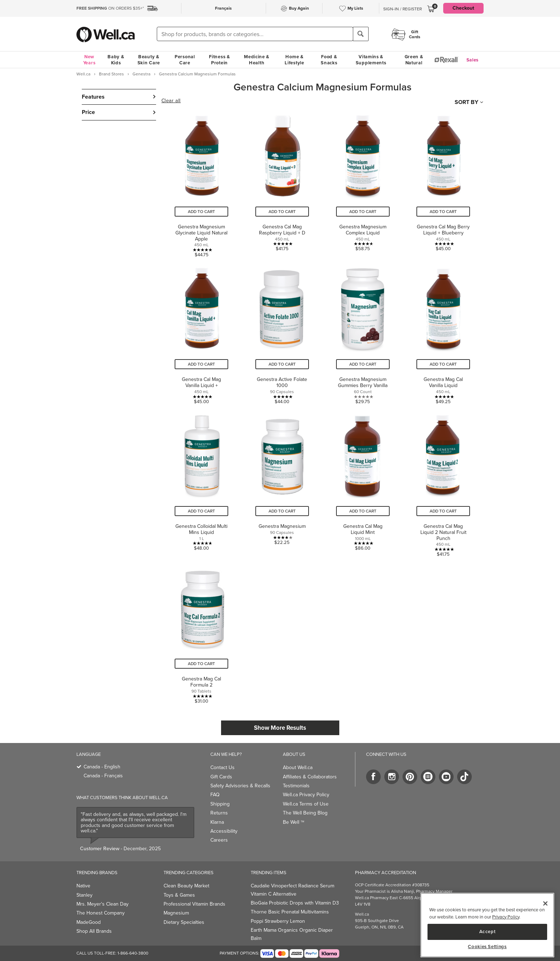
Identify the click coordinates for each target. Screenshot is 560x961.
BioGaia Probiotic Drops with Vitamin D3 (295, 903)
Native (83, 886)
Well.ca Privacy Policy (306, 795)
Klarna (217, 822)
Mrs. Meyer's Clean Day (102, 904)
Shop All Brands (94, 931)
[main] (487, 925)
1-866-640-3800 (133, 953)
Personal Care (185, 60)
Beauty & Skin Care (149, 60)
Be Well (294, 822)
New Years (89, 60)
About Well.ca (298, 767)
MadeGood (89, 922)
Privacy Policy (506, 917)
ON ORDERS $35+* (110, 8)
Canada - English (102, 767)
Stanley (84, 895)
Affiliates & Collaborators (310, 777)
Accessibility (224, 831)
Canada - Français (103, 776)
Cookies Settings (487, 947)
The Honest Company (101, 913)
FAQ (215, 795)
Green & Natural (414, 60)
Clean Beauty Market (186, 886)
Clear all (171, 101)
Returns (219, 813)
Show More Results (280, 728)
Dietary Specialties (184, 922)
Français (223, 8)
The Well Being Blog (305, 813)
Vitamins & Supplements (371, 60)
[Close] (545, 903)
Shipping (220, 804)
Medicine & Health (257, 60)
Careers (219, 840)
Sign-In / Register (402, 9)
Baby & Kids (116, 60)
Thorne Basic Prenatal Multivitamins (290, 912)
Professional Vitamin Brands (194, 904)
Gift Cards (221, 777)
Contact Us (222, 767)
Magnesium (176, 913)
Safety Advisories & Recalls (240, 786)
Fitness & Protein (219, 60)
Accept (487, 932)
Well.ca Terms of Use (306, 804)
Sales (473, 60)
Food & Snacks (329, 60)
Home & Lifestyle (294, 60)
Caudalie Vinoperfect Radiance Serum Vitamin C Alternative (292, 890)
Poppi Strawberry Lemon (278, 921)
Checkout (463, 8)
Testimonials (296, 786)
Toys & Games (179, 895)
